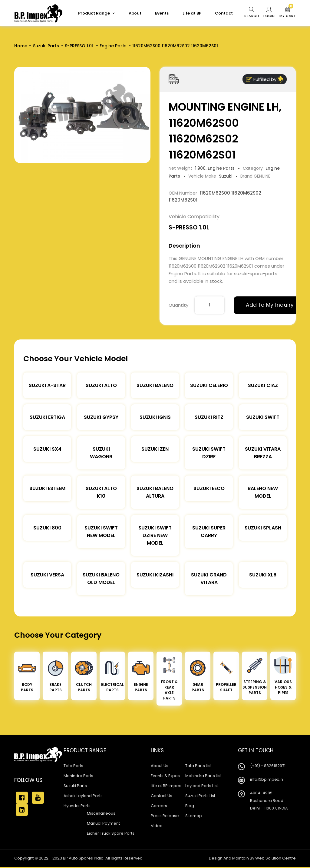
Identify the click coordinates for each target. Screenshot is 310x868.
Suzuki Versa (47, 575)
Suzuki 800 (47, 528)
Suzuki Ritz (209, 417)
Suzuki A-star (47, 385)
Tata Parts (73, 766)
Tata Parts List (198, 766)
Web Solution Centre (275, 858)
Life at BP (192, 13)
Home (21, 46)
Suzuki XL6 (263, 575)
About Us (160, 766)
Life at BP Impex (166, 786)
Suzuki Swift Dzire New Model (155, 535)
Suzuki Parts (46, 46)
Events (162, 13)
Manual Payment (103, 823)
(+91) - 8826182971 (268, 766)
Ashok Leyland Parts (83, 796)
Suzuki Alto (101, 385)
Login (269, 12)
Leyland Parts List (202, 786)
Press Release (165, 816)
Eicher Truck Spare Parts (111, 833)
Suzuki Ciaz (263, 385)
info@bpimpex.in (267, 779)
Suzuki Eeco (209, 488)
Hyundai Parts (77, 806)
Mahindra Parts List (203, 776)
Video (157, 826)
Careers (159, 806)
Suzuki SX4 (47, 449)
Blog (190, 806)
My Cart (288, 12)
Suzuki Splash (263, 528)
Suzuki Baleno (155, 385)
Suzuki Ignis (155, 417)
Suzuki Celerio (209, 385)
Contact (224, 13)
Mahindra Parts (78, 776)
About (135, 13)
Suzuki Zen (155, 449)
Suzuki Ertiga (47, 417)
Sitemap (194, 816)
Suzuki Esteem (47, 488)
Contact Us (162, 796)
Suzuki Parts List (200, 796)
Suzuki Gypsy (101, 417)
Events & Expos (165, 776)
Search (252, 12)
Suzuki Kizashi (155, 575)
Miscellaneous (101, 813)
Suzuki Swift (263, 417)
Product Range (96, 13)
